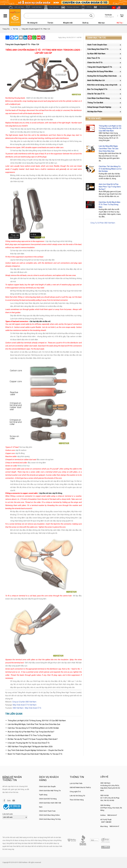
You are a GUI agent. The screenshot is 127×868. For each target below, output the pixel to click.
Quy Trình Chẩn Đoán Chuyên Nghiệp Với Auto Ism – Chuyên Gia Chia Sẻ (35, 750)
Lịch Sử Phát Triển (76, 783)
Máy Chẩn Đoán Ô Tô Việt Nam (25, 705)
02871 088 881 (106, 822)
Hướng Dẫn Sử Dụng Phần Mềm (100, 71)
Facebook (4, 801)
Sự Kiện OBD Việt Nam (96, 54)
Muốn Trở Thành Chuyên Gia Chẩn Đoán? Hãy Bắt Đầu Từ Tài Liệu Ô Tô (35, 754)
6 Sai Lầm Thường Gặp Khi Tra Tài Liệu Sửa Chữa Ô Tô (29, 743)
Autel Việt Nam (37, 7)
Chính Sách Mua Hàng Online (49, 815)
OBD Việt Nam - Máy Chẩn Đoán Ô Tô (27, 708)
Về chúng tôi (32, 23)
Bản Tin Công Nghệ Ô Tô (97, 89)
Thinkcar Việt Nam (73, 7)
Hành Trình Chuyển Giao (97, 45)
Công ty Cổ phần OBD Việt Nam (24, 702)
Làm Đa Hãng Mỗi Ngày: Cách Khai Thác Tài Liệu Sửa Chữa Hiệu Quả (34, 724)
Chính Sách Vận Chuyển (47, 786)
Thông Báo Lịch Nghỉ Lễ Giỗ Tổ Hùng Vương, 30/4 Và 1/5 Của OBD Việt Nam (37, 721)
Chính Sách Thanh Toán (47, 811)
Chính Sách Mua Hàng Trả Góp (50, 819)
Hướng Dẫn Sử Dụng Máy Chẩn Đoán (102, 76)
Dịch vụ (85, 23)
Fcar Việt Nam (54, 7)
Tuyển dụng (43, 795)
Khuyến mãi (68, 23)
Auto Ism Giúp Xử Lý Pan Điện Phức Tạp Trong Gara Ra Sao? (31, 732)
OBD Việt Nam (19, 7)
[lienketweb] (15, 817)
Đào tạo (102, 23)
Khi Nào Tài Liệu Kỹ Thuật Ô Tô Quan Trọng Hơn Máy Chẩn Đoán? (33, 739)
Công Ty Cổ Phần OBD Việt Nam (103, 223)
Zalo (9, 801)
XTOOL (89, 7)
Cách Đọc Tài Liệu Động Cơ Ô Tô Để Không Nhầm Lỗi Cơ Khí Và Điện (33, 728)
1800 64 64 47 (112, 815)
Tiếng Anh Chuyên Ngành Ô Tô (100, 67)
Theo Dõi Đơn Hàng (77, 800)
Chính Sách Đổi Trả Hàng (48, 799)
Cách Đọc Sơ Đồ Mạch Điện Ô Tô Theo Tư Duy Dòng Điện (29, 735)
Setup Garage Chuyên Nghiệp (99, 107)
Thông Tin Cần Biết (95, 103)
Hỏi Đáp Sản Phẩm (95, 112)
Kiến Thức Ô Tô (94, 58)
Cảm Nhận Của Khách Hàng (98, 98)
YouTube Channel (14, 801)
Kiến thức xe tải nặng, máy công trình (102, 85)
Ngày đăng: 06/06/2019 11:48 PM (70, 38)
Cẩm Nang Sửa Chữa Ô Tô (98, 49)
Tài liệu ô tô (103, 7)
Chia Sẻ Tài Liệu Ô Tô (96, 94)
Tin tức (50, 23)
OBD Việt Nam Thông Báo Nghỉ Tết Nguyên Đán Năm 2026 (30, 747)
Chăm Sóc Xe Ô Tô (95, 63)
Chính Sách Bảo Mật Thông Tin (50, 791)
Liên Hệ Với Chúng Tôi (77, 796)
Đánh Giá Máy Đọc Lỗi (96, 80)
